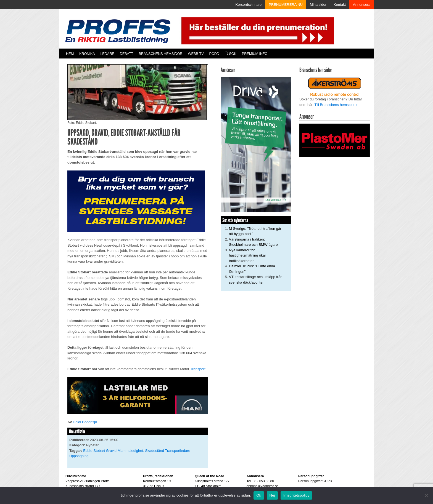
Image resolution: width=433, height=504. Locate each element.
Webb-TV (196, 54)
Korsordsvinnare (249, 5)
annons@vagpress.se (263, 486)
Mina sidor (318, 5)
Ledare (107, 54)
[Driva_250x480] (256, 144)
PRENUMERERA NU (286, 5)
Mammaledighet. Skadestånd (141, 451)
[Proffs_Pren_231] (136, 201)
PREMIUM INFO (255, 54)
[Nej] (426, 495)
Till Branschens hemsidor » (336, 105)
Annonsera (362, 5)
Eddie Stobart (94, 451)
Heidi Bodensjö (85, 422)
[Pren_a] (256, 30)
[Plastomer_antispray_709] (335, 140)
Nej (272, 495)
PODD (214, 54)
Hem (70, 54)
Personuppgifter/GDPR (315, 481)
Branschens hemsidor (160, 54)
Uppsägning (79, 456)
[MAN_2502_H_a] (138, 395)
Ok (259, 495)
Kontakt (340, 5)
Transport (198, 369)
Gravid (111, 451)
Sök (231, 54)
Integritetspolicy (296, 495)
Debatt (127, 54)
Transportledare (177, 451)
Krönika (87, 54)
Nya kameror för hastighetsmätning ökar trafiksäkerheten (247, 255)
